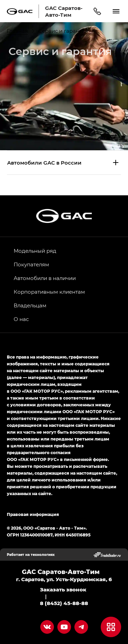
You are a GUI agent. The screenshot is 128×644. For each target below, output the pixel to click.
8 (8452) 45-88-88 (64, 603)
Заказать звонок (63, 589)
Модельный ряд (35, 251)
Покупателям (31, 264)
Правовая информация (33, 514)
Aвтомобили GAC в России (44, 163)
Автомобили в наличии (45, 278)
